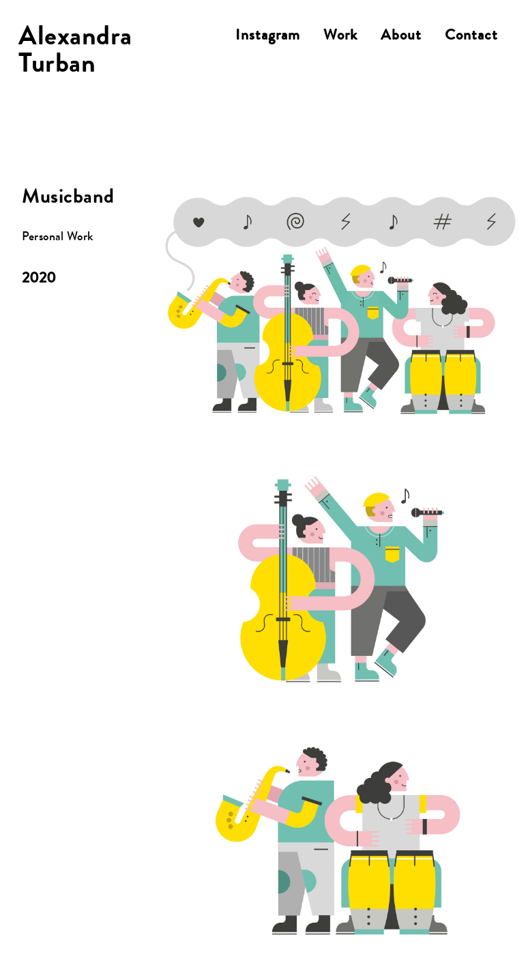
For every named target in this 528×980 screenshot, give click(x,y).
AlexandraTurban (75, 53)
